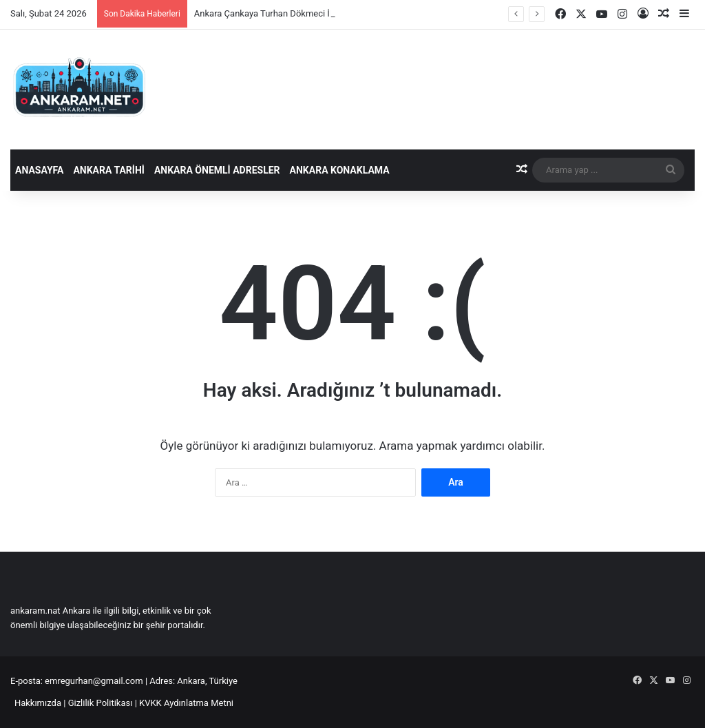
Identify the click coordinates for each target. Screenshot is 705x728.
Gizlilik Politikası (101, 703)
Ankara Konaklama (340, 170)
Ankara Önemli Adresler (217, 170)
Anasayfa (39, 170)
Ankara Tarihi (108, 170)
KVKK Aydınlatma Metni (186, 703)
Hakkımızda (38, 703)
